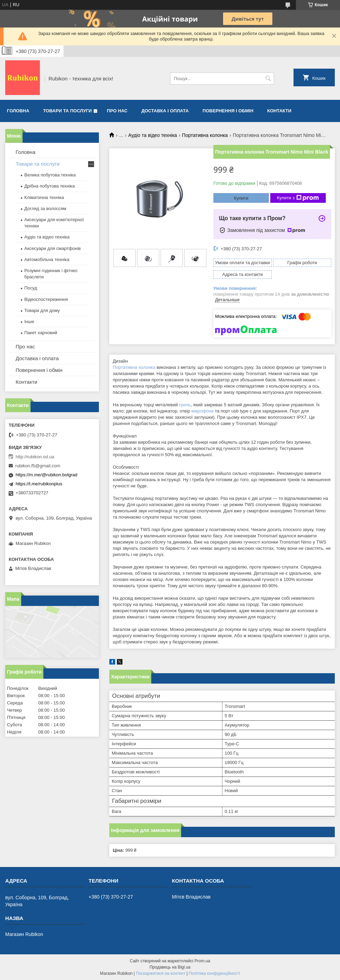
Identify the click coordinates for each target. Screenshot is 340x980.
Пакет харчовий (41, 333)
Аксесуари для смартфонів (53, 248)
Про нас (117, 111)
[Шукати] (268, 79)
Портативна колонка (205, 135)
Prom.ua (202, 961)
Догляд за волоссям (45, 209)
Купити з (298, 198)
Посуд (31, 288)
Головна (18, 111)
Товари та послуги (67, 111)
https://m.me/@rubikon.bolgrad (46, 475)
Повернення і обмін (228, 111)
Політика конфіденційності (214, 973)
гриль (185, 405)
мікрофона (202, 411)
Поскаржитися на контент (161, 973)
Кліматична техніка (44, 197)
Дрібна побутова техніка (49, 186)
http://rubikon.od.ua (35, 457)
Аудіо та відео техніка (153, 135)
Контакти (279, 111)
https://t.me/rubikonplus (39, 484)
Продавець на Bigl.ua (170, 967)
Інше (29, 322)
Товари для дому (42, 310)
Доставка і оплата (165, 111)
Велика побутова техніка (50, 175)
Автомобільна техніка (47, 259)
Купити (241, 198)
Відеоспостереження (46, 299)
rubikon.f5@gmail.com (38, 466)
